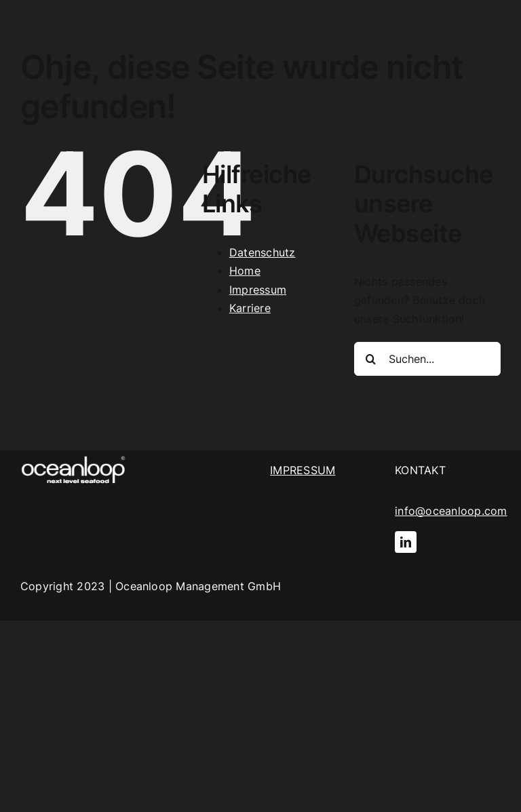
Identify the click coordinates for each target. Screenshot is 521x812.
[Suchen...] (427, 359)
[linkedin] (406, 542)
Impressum (258, 290)
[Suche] (371, 359)
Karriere (250, 308)
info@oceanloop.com (451, 511)
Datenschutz (263, 252)
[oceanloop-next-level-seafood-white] (73, 456)
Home (245, 271)
